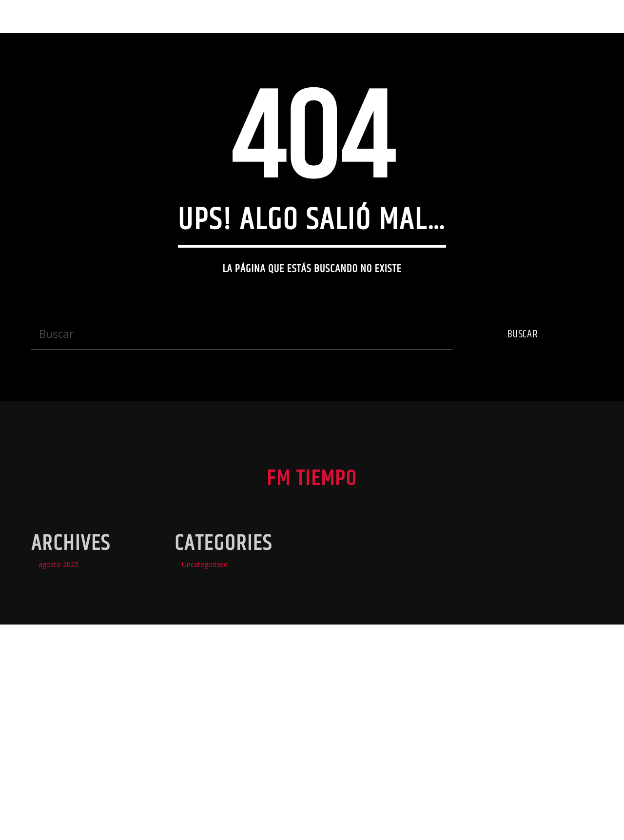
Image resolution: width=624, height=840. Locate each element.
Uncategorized (205, 737)
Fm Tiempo (44, 16)
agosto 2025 (58, 737)
